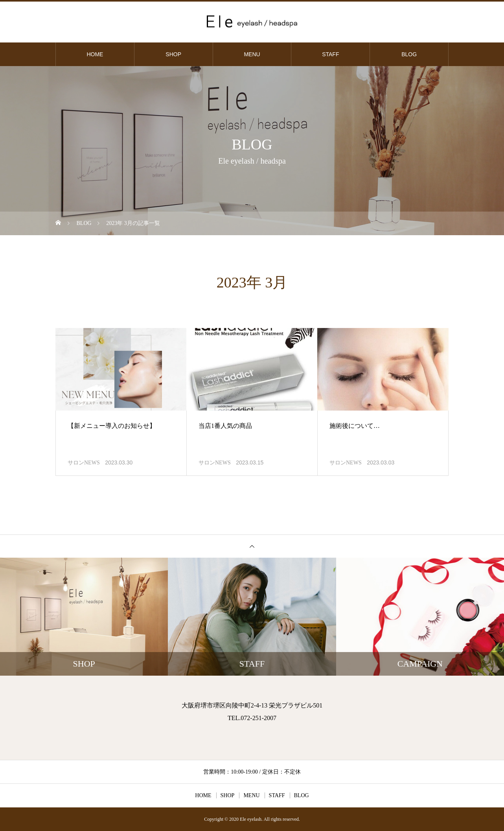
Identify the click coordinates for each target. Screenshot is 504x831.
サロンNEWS (84, 463)
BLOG (409, 54)
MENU (252, 54)
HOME (95, 54)
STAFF (330, 54)
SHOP (173, 54)
